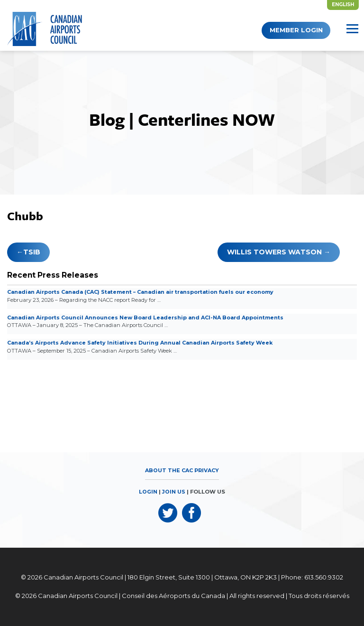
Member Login (287, 30)
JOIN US (174, 492)
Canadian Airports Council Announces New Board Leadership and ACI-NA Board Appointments (149, 318)
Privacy (208, 470)
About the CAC (168, 470)
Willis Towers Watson (274, 252)
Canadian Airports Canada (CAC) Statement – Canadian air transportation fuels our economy (146, 292)
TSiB (32, 252)
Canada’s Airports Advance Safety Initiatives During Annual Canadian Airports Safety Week (144, 343)
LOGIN (148, 492)
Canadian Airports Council (83, 578)
